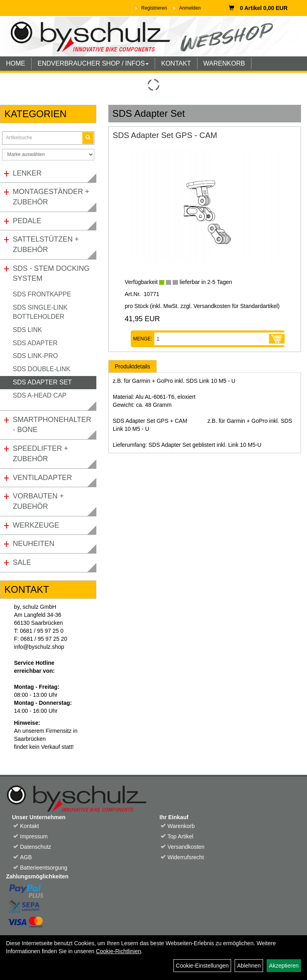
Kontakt (29, 826)
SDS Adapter (35, 343)
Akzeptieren (284, 966)
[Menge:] (212, 339)
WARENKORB (224, 63)
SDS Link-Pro (35, 356)
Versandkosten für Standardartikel (236, 306)
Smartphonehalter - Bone (52, 425)
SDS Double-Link (42, 369)
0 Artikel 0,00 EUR (258, 8)
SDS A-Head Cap (40, 395)
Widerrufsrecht (186, 857)
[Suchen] (88, 138)
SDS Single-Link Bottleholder (40, 312)
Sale (22, 562)
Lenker (27, 173)
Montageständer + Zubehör (51, 197)
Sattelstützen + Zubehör (46, 244)
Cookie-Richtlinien (119, 951)
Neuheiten (34, 544)
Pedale (27, 221)
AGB (26, 857)
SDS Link (27, 330)
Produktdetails (133, 366)
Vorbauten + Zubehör (38, 501)
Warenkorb (181, 826)
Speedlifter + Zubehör (41, 454)
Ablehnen (249, 966)
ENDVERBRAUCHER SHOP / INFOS (93, 63)
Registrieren (154, 8)
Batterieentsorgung (44, 868)
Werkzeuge (36, 525)
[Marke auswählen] (48, 155)
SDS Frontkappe (42, 294)
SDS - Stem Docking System (51, 274)
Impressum (34, 836)
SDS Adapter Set (42, 382)
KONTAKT (176, 63)
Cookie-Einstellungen (202, 966)
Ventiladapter (42, 478)
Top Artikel (180, 836)
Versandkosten (186, 847)
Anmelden (190, 8)
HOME (16, 63)
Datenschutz (36, 847)
